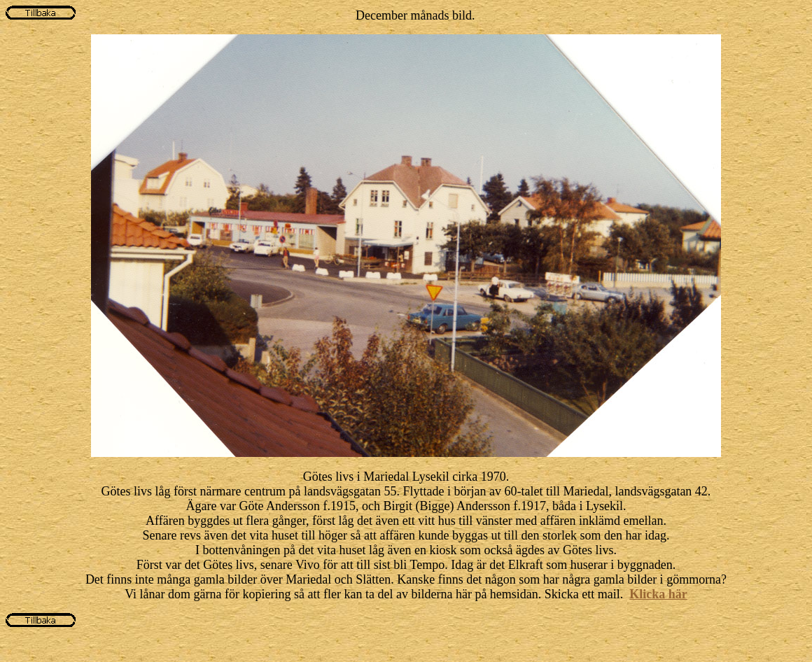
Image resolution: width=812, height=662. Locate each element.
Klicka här (658, 594)
